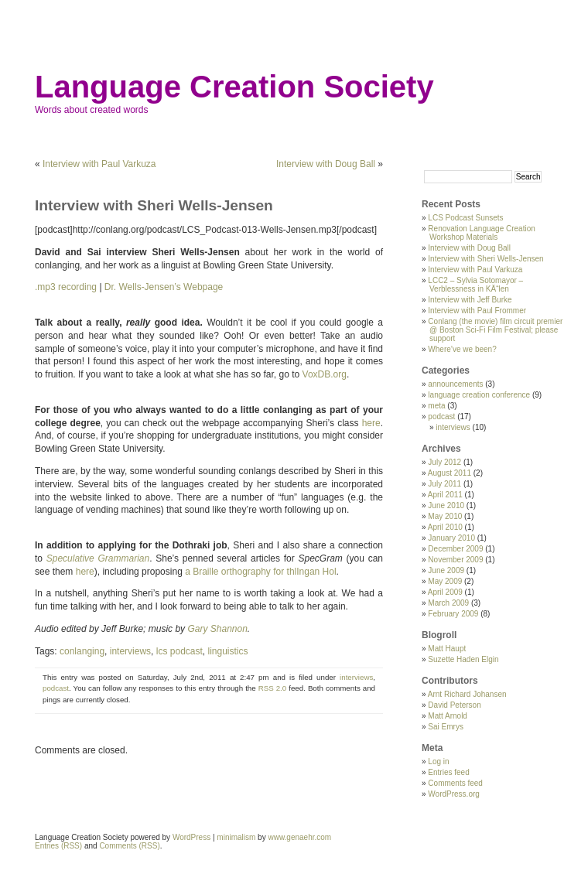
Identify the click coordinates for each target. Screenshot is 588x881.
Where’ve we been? (462, 349)
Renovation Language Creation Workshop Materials (481, 233)
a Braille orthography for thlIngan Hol (260, 572)
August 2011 (450, 473)
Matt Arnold (448, 716)
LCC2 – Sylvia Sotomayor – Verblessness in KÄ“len (475, 285)
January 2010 (451, 538)
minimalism (236, 837)
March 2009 (448, 603)
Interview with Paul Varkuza (99, 164)
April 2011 (445, 495)
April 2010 (445, 527)
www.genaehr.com (299, 837)
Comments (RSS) (129, 846)
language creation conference (479, 395)
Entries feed (448, 772)
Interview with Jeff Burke (470, 300)
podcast (56, 688)
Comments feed (455, 783)
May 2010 (445, 516)
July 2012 (444, 462)
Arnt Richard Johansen (467, 694)
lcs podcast (179, 651)
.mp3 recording (66, 287)
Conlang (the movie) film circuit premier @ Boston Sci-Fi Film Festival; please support (495, 330)
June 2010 (446, 505)
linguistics (227, 651)
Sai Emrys (446, 727)
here (371, 423)
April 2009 (445, 592)
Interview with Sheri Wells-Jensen (485, 259)
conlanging (82, 651)
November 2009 (455, 560)
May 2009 (445, 581)
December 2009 (455, 549)
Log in (438, 761)
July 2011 (444, 484)
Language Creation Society (234, 87)
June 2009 (446, 570)
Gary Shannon (217, 629)
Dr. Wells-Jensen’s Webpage (164, 287)
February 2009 (453, 614)
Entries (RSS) (58, 846)
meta (436, 406)
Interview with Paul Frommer (477, 311)
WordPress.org (454, 794)
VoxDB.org (325, 374)
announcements (455, 384)
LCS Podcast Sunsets (465, 218)
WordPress (191, 837)
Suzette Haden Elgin (463, 659)
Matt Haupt (447, 649)
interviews (130, 651)
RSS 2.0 (273, 688)
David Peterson (454, 705)
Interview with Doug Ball (326, 164)
